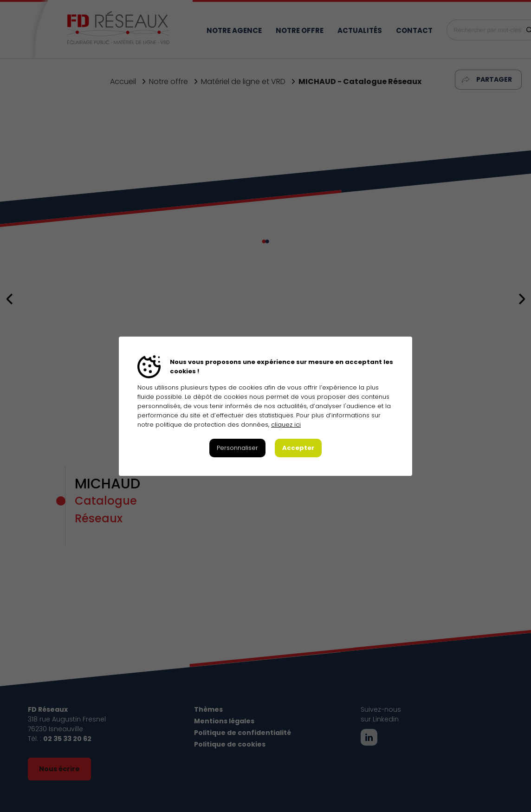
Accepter (298, 448)
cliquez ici (286, 425)
